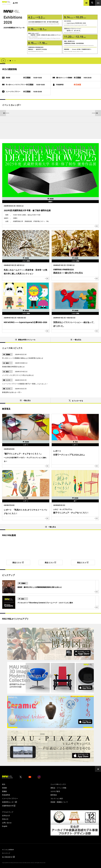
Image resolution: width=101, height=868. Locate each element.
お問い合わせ (7, 823)
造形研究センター (9, 802)
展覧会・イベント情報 (58, 788)
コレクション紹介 (57, 798)
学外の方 (5, 819)
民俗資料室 (6, 795)
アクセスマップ (8, 812)
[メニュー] (86, 3)
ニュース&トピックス (58, 784)
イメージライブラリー (10, 798)
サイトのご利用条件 (8, 850)
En (98, 3)
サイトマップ (6, 853)
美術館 (4, 788)
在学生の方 (6, 816)
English (5, 826)
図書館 (4, 791)
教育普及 (54, 795)
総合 (4, 784)
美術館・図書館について (59, 802)
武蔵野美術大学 (9, 806)
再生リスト (18, 562)
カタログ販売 (55, 791)
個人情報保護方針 (8, 857)
